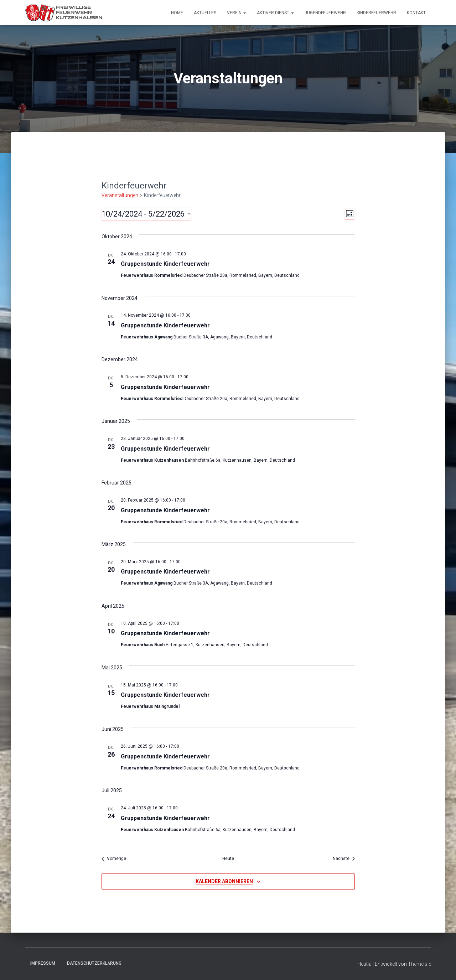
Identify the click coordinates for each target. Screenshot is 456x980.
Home (177, 13)
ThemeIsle (419, 964)
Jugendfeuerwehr (325, 13)
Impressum (43, 963)
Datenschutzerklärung (94, 963)
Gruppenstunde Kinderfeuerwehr (165, 264)
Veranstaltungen (120, 195)
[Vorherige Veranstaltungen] (114, 859)
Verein (237, 13)
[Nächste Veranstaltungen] (344, 859)
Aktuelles (205, 13)
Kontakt (416, 13)
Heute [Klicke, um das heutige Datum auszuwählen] (228, 859)
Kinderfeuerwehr (376, 13)
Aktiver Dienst (275, 13)
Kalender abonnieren (224, 881)
